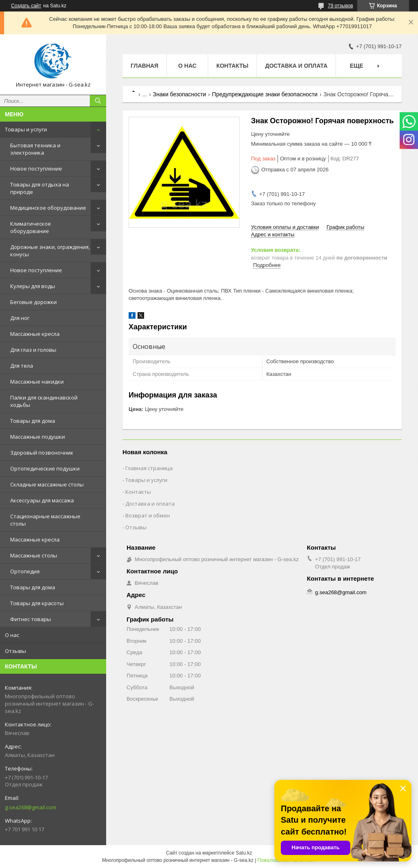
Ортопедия (25, 571)
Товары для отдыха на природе (40, 188)
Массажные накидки (37, 382)
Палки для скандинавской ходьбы (44, 401)
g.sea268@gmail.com (31, 807)
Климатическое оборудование (31, 227)
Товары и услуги (26, 129)
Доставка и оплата (296, 66)
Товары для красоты (37, 603)
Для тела (22, 366)
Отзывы (16, 651)
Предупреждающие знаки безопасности (265, 94)
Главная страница (149, 468)
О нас (12, 635)
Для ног (20, 318)
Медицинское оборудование (48, 208)
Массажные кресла (35, 334)
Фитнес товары (31, 619)
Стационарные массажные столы (45, 520)
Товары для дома (33, 421)
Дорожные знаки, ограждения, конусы (50, 251)
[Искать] (98, 101)
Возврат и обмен (148, 515)
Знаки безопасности (180, 94)
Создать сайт (26, 6)
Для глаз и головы (33, 350)
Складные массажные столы (47, 484)
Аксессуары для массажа (42, 500)
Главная (145, 66)
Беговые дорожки (33, 302)
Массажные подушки (38, 437)
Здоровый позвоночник (42, 453)
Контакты (232, 66)
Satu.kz (244, 853)
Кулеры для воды (33, 286)
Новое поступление (36, 169)
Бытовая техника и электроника (35, 149)
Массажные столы (34, 555)
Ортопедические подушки (45, 468)
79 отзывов (340, 6)
